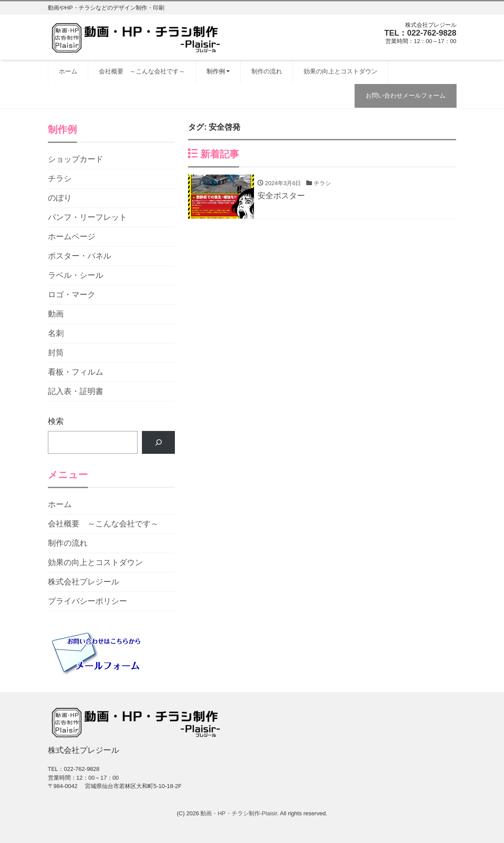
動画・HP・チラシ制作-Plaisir (239, 813)
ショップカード (76, 159)
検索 (56, 421)
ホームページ (72, 237)
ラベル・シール (76, 275)
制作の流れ (267, 71)
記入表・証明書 (76, 391)
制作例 (216, 71)
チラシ (60, 179)
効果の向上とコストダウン (341, 71)
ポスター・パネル (80, 256)
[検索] (159, 442)
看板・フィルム (76, 372)
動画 (56, 314)
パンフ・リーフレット (87, 217)
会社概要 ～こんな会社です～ (142, 71)
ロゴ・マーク (72, 295)
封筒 (56, 353)
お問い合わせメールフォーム (406, 95)
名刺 (56, 333)
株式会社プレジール (83, 582)
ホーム (68, 71)
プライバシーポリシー (87, 601)
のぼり (60, 198)
